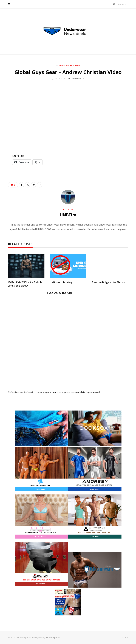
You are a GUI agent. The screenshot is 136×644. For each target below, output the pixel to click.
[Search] (114, 4)
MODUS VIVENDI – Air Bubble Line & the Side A (25, 284)
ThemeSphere (53, 637)
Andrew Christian (69, 66)
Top (125, 637)
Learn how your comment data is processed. (76, 392)
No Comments (76, 78)
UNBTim (68, 215)
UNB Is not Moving (61, 282)
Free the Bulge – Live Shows (108, 282)
